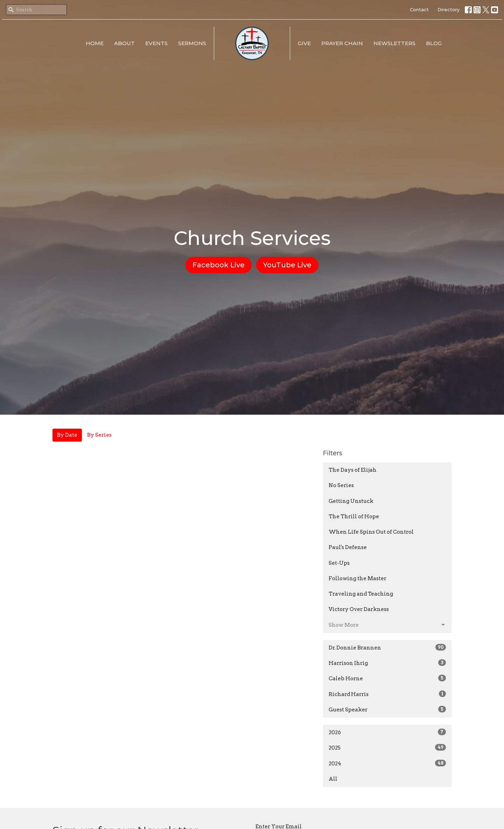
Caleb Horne (387, 678)
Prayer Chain (342, 43)
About (124, 43)
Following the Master (358, 578)
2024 (387, 763)
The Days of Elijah (353, 470)
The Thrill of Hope (354, 517)
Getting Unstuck (351, 501)
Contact (419, 9)
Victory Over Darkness (359, 609)
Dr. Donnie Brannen (387, 647)
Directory (449, 9)
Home (95, 43)
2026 (387, 732)
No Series (341, 485)
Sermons (192, 43)
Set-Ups (339, 563)
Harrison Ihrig (387, 663)
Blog (434, 43)
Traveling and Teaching (361, 594)
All (333, 779)
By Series (99, 435)
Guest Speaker (387, 709)
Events (156, 43)
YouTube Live (287, 265)
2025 (387, 747)
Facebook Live (219, 265)
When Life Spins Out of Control (371, 532)
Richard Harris (387, 694)
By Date (67, 435)
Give (304, 43)
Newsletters (394, 43)
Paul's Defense (348, 547)
